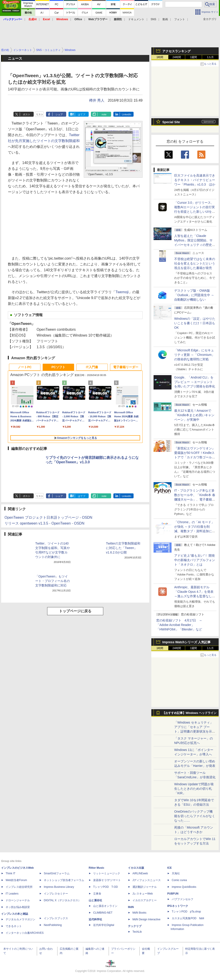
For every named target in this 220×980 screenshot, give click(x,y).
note (104, 114)
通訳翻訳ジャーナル (145, 887)
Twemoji (122, 292)
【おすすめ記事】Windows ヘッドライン (189, 713)
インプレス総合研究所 (19, 887)
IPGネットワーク (178, 906)
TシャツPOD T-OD (106, 887)
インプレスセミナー (56, 894)
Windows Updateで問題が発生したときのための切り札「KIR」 (194, 789)
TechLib (137, 932)
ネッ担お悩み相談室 (18, 907)
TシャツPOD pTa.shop (186, 912)
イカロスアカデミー (145, 900)
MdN (131, 907)
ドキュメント (136, 19)
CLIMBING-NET (103, 913)
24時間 (177, 57)
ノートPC (25, 367)
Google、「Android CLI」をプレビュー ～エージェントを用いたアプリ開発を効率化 (195, 382)
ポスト (27, 114)
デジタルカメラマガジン (20, 919)
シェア (59, 114)
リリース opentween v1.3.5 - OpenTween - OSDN (44, 523)
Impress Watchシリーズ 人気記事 (186, 642)
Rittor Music (96, 868)
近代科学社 (95, 919)
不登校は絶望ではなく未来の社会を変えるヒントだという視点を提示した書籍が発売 (195, 263)
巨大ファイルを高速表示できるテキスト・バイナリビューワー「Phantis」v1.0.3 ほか (195, 180)
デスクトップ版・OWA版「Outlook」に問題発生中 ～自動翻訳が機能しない (194, 295)
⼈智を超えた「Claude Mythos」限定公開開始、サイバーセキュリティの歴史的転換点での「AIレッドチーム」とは (195, 245)
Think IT (10, 873)
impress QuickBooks (184, 887)
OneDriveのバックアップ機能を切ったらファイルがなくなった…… (195, 816)
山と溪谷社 (95, 900)
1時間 (160, 57)
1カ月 (210, 57)
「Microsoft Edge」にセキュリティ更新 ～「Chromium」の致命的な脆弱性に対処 (194, 355)
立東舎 (97, 894)
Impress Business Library (59, 887)
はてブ (82, 114)
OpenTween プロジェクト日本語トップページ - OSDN (48, 517)
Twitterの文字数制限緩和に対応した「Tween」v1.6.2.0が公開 (123, 548)
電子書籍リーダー (126, 367)
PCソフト (58, 367)
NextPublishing (53, 925)
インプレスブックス (56, 918)
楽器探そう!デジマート (107, 880)
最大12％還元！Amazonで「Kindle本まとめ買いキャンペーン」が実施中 (194, 415)
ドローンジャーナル (18, 900)
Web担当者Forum (16, 880)
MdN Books (139, 913)
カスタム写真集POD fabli (188, 918)
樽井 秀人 (97, 100)
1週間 (194, 57)
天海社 (176, 873)
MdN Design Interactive (146, 919)
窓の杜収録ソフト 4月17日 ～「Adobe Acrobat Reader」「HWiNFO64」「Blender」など (179, 625)
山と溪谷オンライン (105, 906)
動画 (165, 19)
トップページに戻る (75, 611)
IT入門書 (92, 367)
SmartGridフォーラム (57, 873)
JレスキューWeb (143, 894)
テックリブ (135, 926)
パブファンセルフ (183, 899)
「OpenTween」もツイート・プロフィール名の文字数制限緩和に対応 (53, 581)
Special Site (171, 122)
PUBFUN (173, 894)
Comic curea (179, 880)
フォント (180, 19)
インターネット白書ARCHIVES (25, 933)
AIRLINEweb (140, 873)
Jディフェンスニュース (147, 880)
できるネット (14, 926)
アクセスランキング (176, 51)
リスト (40, 114)
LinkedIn (127, 114)
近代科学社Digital (104, 925)
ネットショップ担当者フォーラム (64, 880)
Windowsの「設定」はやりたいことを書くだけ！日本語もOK (195, 323)
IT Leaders (12, 894)
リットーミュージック (107, 873)
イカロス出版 (136, 868)
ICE (169, 868)
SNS (153, 19)
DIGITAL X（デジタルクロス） (62, 900)
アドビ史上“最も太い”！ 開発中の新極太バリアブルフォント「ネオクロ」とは (195, 560)
